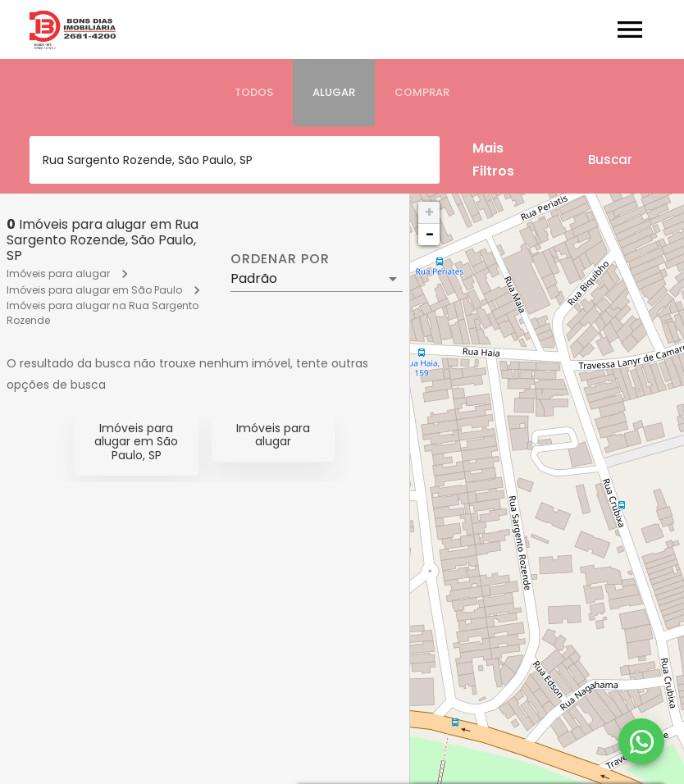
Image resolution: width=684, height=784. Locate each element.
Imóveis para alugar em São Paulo (94, 290)
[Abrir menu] (630, 30)
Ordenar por (280, 259)
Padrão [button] (254, 278)
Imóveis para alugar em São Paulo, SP (136, 442)
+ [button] (429, 212)
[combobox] (235, 160)
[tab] (254, 93)
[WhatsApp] (641, 741)
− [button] (430, 234)
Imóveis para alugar (58, 273)
